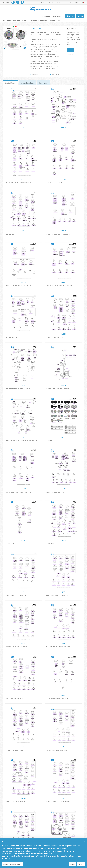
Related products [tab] (30, 83)
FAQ (71, 2)
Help (66, 2)
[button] (84, 842)
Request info (55, 75)
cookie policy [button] (61, 848)
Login (43, 2)
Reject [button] (72, 864)
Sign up (71, 54)
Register (50, 2)
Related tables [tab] (11, 83)
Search (70, 16)
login (80, 16)
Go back (34, 75)
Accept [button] (81, 864)
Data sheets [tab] (47, 83)
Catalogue (46, 16)
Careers (77, 2)
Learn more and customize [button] (12, 864)
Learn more (57, 16)
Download (59, 2)
